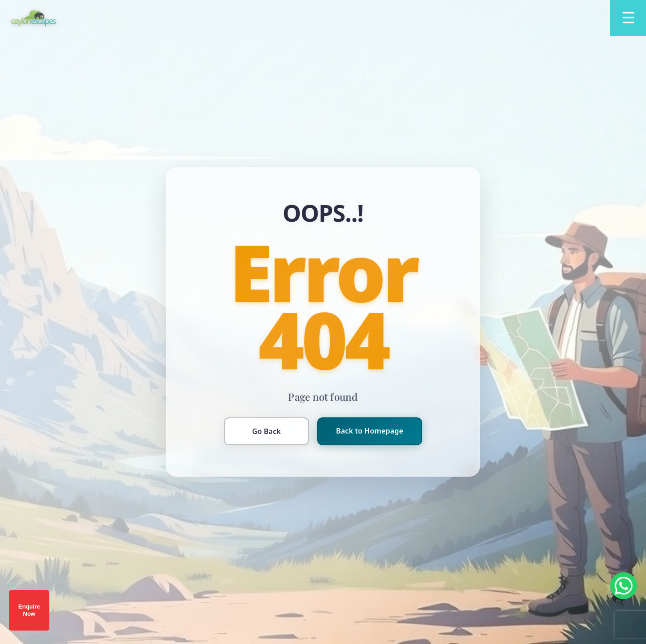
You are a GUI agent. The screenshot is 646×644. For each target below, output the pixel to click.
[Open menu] (628, 18)
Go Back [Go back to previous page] (266, 431)
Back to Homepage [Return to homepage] (370, 431)
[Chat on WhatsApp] (624, 586)
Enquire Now (29, 610)
